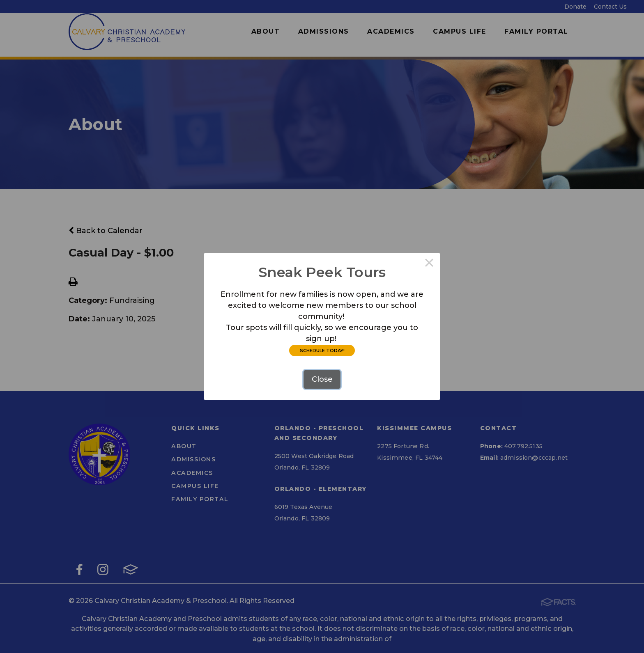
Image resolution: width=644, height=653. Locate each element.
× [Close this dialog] (429, 264)
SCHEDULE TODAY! (322, 351)
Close (322, 379)
